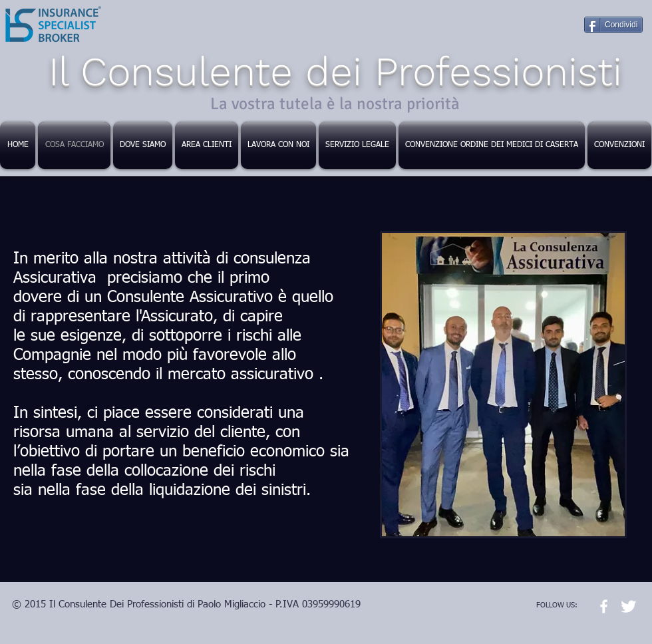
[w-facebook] (604, 606)
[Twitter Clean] (628, 606)
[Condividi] (613, 25)
